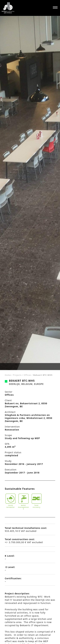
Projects (17, 375)
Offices (28, 375)
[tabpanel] (30, 193)
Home (8, 375)
